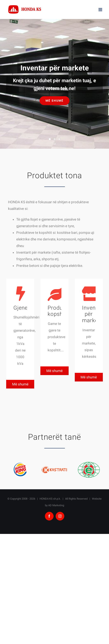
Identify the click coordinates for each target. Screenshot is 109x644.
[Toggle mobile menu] (101, 10)
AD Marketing (56, 505)
